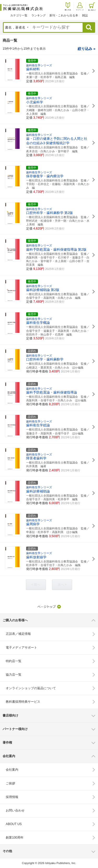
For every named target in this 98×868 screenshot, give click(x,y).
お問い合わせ (15, 810)
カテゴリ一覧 (19, 15)
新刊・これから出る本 (64, 15)
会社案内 (12, 770)
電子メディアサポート (21, 648)
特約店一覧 (14, 661)
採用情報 (12, 797)
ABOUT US (14, 824)
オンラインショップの (31, 688)
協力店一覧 (14, 675)
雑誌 (85, 15)
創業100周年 (15, 838)
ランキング (39, 15)
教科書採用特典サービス (23, 702)
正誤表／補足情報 (18, 634)
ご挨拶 (10, 783)
